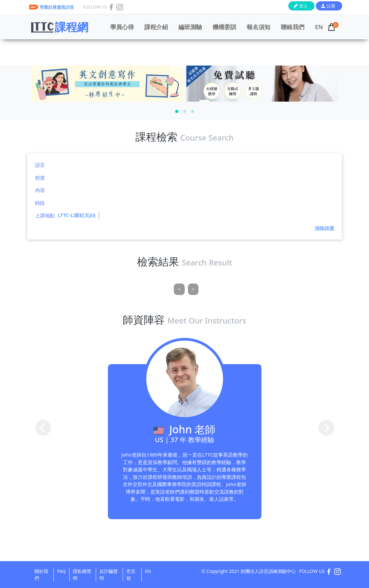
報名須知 (258, 27)
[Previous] (179, 289)
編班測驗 (190, 27)
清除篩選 (324, 228)
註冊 (331, 6)
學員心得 (122, 27)
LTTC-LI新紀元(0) (77, 215)
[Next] (193, 289)
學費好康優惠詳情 (57, 7)
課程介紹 (156, 27)
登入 (303, 6)
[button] (177, 111)
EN (319, 27)
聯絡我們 (293, 27)
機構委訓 (224, 27)
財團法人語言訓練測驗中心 (268, 571)
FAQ (61, 571)
